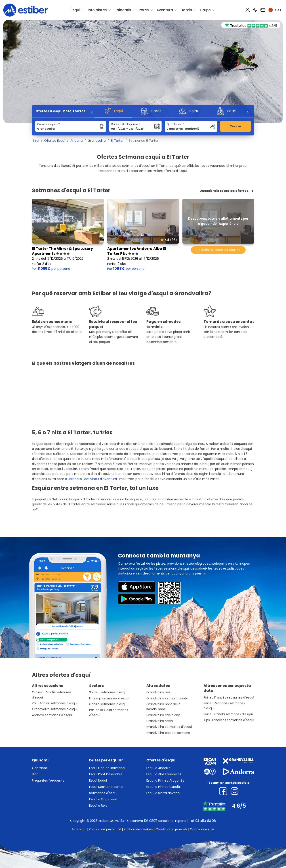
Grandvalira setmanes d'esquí (55, 709)
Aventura (165, 10)
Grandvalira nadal (160, 721)
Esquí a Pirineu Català (163, 787)
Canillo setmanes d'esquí (108, 704)
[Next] (247, 112)
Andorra (77, 141)
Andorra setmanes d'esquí (52, 715)
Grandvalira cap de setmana (168, 733)
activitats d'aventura (101, 479)
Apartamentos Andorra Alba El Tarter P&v (137, 251)
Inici (36, 141)
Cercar (236, 126)
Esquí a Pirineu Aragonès (165, 780)
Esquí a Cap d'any (103, 799)
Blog (35, 774)
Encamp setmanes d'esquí (109, 698)
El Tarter (117, 141)
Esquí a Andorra (158, 768)
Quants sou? (175, 124)
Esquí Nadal (98, 780)
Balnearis (123, 10)
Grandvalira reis (158, 692)
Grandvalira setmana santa (167, 698)
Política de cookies (138, 829)
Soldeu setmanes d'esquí (108, 692)
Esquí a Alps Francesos (164, 774)
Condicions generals (171, 829)
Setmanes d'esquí (103, 793)
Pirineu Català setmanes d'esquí (228, 714)
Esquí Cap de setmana (107, 768)
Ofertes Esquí (55, 141)
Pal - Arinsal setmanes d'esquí (55, 703)
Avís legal (79, 829)
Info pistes (97, 10)
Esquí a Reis (98, 806)
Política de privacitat (105, 829)
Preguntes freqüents (48, 780)
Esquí (75, 10)
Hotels (186, 10)
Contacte (40, 768)
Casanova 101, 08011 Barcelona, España (157, 821)
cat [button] (275, 10)
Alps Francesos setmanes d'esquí (229, 720)
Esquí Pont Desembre (106, 774)
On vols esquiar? (48, 124)
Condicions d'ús (202, 829)
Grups (205, 10)
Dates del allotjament (126, 124)
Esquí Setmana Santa (106, 787)
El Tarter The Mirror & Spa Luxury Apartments (62, 251)
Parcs (144, 10)
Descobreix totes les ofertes (224, 191)
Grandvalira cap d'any (163, 715)
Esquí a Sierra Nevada (163, 793)
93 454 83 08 (206, 821)
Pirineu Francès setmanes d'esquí (229, 698)
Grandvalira (97, 141)
